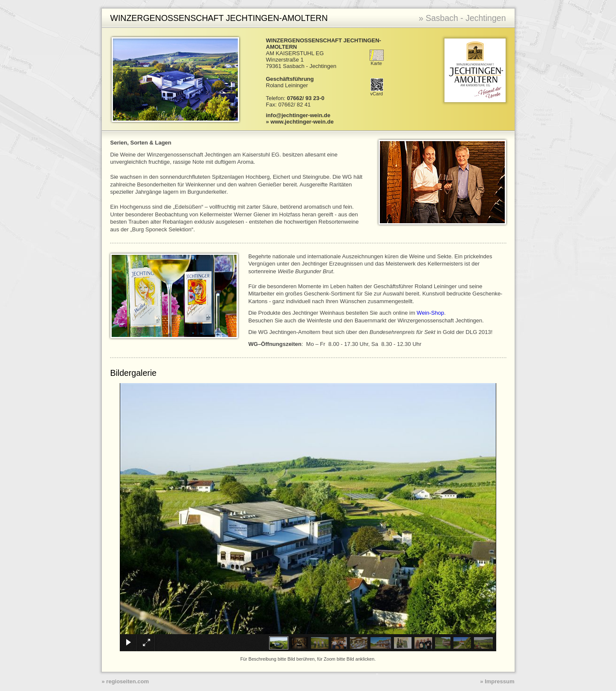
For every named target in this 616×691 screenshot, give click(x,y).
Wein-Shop (430, 313)
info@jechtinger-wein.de (298, 115)
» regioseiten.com (126, 681)
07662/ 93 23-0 (306, 98)
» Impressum (497, 681)
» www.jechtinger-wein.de (300, 122)
